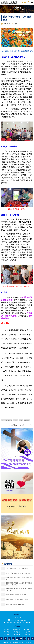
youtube (17, 639)
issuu (29, 639)
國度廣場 (17, 632)
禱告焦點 (17, 634)
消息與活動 (27, 629)
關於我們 (7, 629)
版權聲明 (7, 634)
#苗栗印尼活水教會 (7, 420)
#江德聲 (16, 420)
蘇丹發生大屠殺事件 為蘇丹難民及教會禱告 (19, 573)
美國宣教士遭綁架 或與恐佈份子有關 (17, 600)
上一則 (22, 425)
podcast (25, 639)
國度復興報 (17, 10)
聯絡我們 (7, 632)
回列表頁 (14, 425)
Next (31, 449)
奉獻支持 (27, 634)
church (13, 639)
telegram (5, 639)
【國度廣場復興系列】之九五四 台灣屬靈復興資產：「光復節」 (19, 584)
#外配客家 (27, 420)
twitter (21, 639)
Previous (3, 449)
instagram (9, 639)
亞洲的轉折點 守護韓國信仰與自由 (16, 595)
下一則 (29, 425)
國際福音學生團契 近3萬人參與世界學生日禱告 (19, 578)
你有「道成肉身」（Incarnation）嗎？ (17, 568)
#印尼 (21, 420)
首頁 (11, 10)
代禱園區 (27, 632)
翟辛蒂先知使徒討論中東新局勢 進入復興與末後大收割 (19, 589)
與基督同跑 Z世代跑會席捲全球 (15, 605)
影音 (22, 2)
